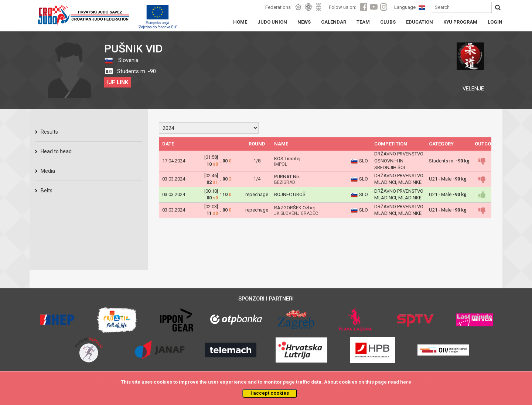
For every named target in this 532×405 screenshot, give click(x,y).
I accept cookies (270, 393)
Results (49, 132)
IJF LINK (118, 82)
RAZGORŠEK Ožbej (294, 208)
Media (48, 171)
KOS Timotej (287, 159)
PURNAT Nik (287, 177)
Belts (47, 191)
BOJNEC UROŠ (290, 194)
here (406, 382)
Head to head (56, 151)
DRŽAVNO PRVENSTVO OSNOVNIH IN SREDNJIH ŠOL (399, 161)
